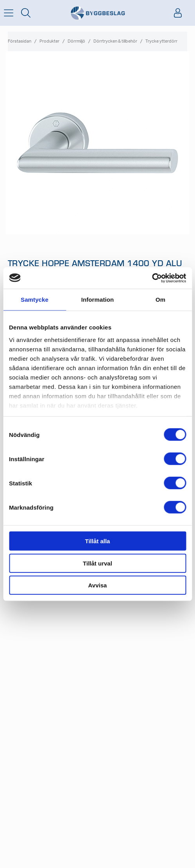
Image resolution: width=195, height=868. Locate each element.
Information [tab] (98, 300)
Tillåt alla (98, 541)
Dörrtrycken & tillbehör (115, 41)
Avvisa (98, 585)
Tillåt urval (97, 563)
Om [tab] (160, 300)
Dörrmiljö (76, 41)
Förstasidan (20, 41)
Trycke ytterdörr (161, 41)
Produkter (49, 41)
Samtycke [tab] (35, 300)
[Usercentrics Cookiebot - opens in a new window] (152, 278)
